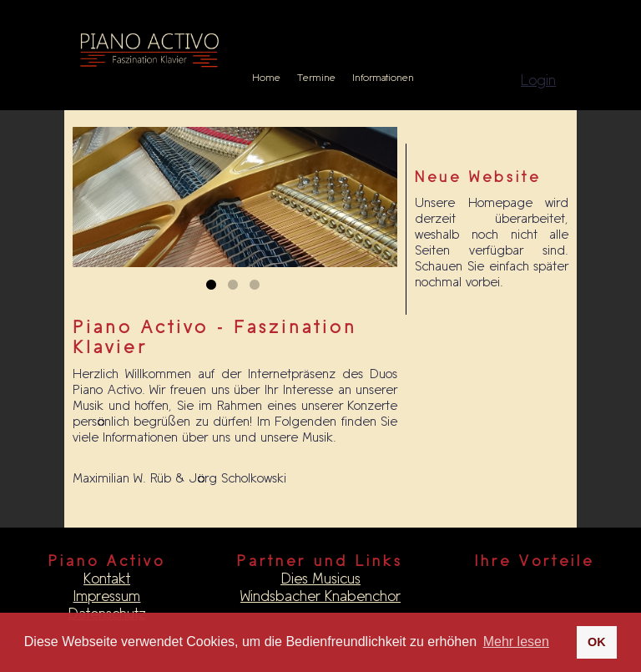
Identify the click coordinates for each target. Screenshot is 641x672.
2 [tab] (235, 288)
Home (266, 78)
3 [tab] (257, 288)
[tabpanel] (235, 197)
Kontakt (107, 579)
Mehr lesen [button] (516, 642)
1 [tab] (214, 288)
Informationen (383, 78)
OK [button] (597, 642)
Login (538, 81)
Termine (316, 78)
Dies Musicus (320, 579)
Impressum (106, 596)
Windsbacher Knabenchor (320, 596)
